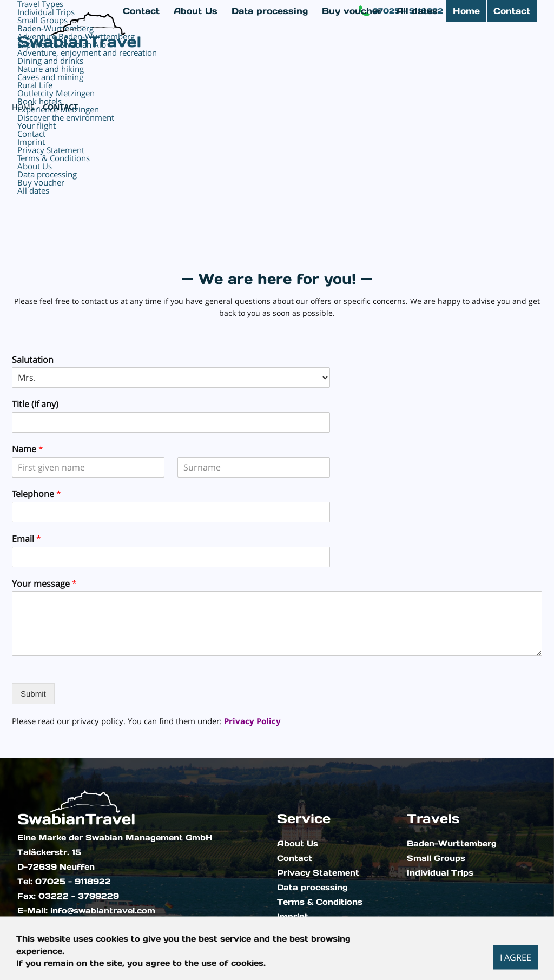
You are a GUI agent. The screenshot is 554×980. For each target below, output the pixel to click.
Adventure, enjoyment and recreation (87, 52)
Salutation (33, 360)
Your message (44, 584)
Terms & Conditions (320, 902)
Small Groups (436, 858)
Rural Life (35, 85)
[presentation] (81, 707)
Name (28, 449)
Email (27, 539)
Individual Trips (440, 873)
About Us (298, 844)
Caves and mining (50, 77)
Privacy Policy (252, 721)
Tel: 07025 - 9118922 (64, 882)
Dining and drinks (50, 61)
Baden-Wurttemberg (452, 844)
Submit (33, 694)
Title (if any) (35, 404)
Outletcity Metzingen (56, 93)
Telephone (37, 494)
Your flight (37, 125)
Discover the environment (66, 117)
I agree (516, 957)
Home (466, 11)
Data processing (312, 888)
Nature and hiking (51, 69)
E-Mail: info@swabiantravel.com (86, 911)
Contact (512, 11)
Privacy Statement (318, 873)
